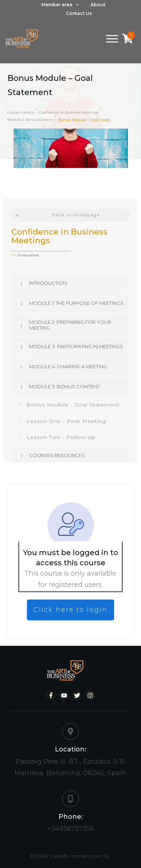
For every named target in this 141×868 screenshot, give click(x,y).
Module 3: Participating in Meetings (76, 346)
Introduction (48, 283)
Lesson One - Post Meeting (66, 421)
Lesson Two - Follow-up (61, 437)
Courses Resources (57, 455)
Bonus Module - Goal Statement (73, 405)
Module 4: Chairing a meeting (68, 366)
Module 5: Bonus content (64, 386)
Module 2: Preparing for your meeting (70, 325)
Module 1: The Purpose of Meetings (76, 303)
